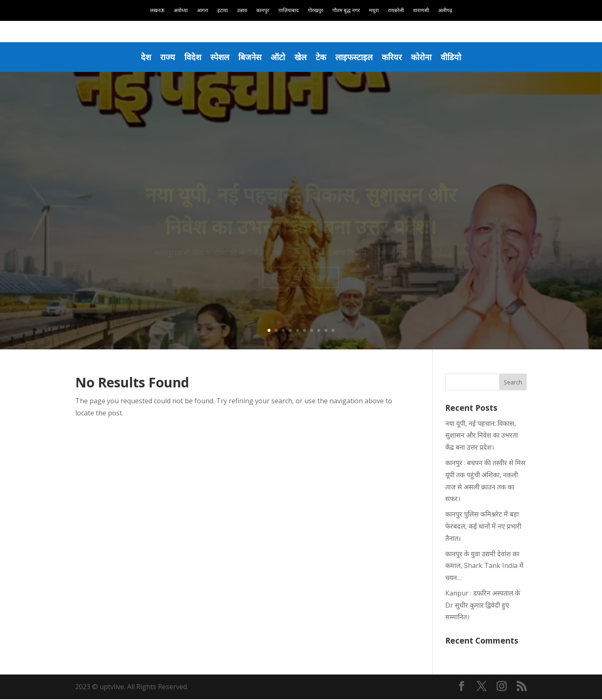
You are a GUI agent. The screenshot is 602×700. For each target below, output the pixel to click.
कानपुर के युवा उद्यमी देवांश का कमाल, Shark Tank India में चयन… (484, 567)
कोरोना (426, 57)
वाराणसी (421, 11)
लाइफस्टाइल (356, 57)
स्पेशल (217, 57)
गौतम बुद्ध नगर (346, 11)
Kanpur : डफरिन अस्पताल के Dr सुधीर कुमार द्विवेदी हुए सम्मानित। (483, 606)
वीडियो (457, 57)
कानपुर (263, 11)
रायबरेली (396, 11)
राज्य (163, 57)
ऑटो (277, 57)
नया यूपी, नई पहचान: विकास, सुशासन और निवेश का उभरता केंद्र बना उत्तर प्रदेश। (482, 436)
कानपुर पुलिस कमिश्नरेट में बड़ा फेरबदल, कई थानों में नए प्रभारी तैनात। (483, 527)
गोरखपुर (315, 11)
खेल (301, 57)
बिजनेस (248, 57)
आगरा (203, 11)
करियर (396, 57)
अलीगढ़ (445, 11)
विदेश (189, 57)
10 (333, 331)
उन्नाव (242, 11)
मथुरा (374, 11)
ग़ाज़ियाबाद (288, 11)
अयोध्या (181, 11)
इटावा (223, 11)
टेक (322, 57)
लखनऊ (157, 11)
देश (140, 57)
